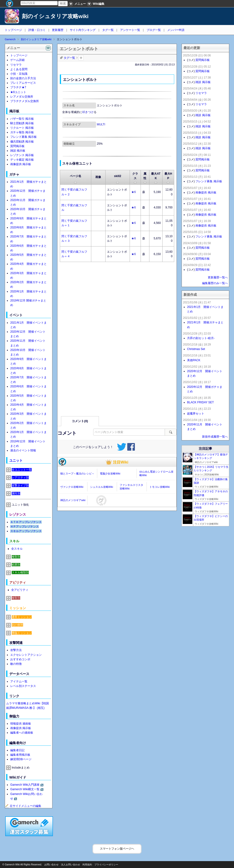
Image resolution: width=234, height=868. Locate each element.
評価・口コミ (37, 30)
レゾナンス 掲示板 (22, 155)
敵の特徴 (16, 664)
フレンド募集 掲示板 (23, 137)
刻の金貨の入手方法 (23, 78)
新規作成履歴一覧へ (215, 437)
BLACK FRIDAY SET (200, 402)
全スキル (17, 549)
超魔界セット (196, 414)
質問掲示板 (17, 146)
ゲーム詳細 (17, 60)
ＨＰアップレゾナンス (25, 527)
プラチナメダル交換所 (25, 101)
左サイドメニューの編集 (23, 806)
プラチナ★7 (18, 87)
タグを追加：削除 (81, 58)
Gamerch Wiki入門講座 (25, 785)
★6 (134, 192)
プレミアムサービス (23, 83)
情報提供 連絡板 (21, 724)
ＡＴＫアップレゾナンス (26, 522)
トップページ (13, 30)
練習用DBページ (21, 759)
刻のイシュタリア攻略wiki (55, 16)
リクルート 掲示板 (22, 128)
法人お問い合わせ (71, 865)
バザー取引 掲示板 (22, 119)
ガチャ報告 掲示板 (22, 132)
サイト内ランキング (83, 30)
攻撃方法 (16, 650)
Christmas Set (196, 349)
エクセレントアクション (26, 655)
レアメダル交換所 (22, 97)
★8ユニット (18, 92)
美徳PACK (194, 360)
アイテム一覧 (19, 681)
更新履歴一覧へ (218, 277)
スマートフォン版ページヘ (117, 849)
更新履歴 (58, 30)
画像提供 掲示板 (21, 164)
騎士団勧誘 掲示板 (22, 123)
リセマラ (16, 65)
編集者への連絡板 (22, 733)
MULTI (101, 124)
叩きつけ (88, 112)
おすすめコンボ (20, 659)
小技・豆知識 (19, 74)
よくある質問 (19, 69)
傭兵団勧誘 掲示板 (22, 142)
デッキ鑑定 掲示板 (22, 160)
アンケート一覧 (130, 30)
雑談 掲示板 (18, 151)
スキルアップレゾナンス (26, 531)
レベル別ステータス (23, 686)
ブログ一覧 (154, 30)
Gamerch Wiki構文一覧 (25, 789)
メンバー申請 (176, 30)
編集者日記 (17, 750)
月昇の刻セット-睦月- (201, 338)
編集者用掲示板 (20, 755)
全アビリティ (20, 590)
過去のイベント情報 (23, 450)
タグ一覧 (108, 30)
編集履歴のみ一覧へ (215, 283)
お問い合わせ (51, 865)
